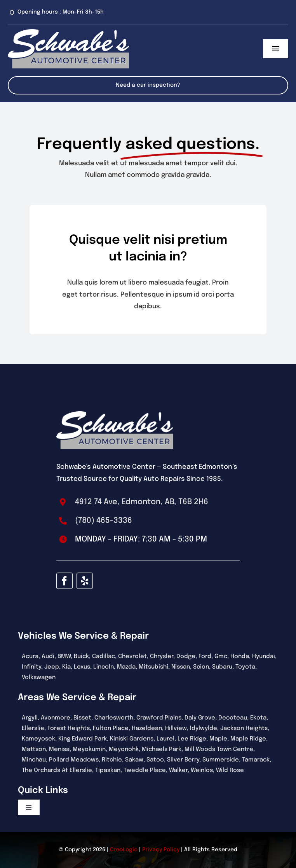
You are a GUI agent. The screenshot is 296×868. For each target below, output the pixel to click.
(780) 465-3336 (104, 521)
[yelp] (85, 581)
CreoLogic (124, 850)
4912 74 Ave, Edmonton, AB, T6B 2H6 (142, 502)
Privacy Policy (161, 850)
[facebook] (64, 581)
